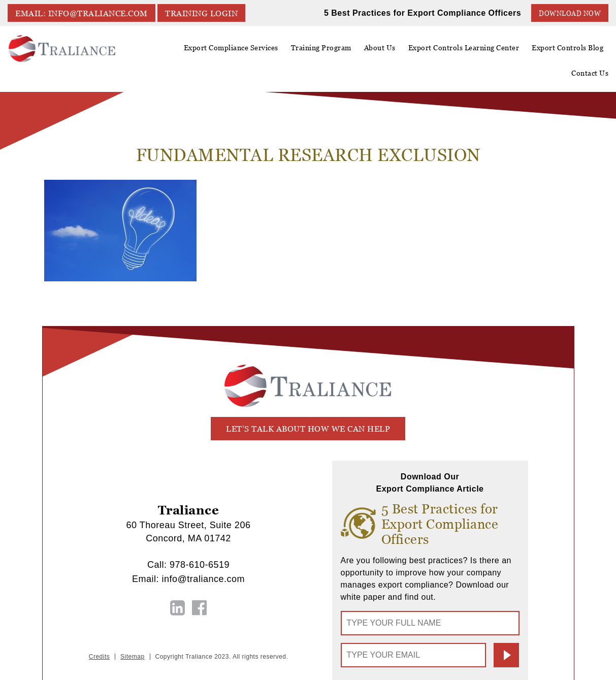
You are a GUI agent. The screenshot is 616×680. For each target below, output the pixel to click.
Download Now (570, 13)
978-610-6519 (200, 565)
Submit (506, 655)
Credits (100, 657)
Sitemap (133, 657)
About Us (380, 51)
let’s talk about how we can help (308, 429)
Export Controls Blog (568, 48)
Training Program (321, 48)
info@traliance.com (203, 579)
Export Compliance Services (231, 51)
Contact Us (590, 73)
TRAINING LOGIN (201, 13)
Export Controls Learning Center (464, 51)
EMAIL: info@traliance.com (82, 13)
